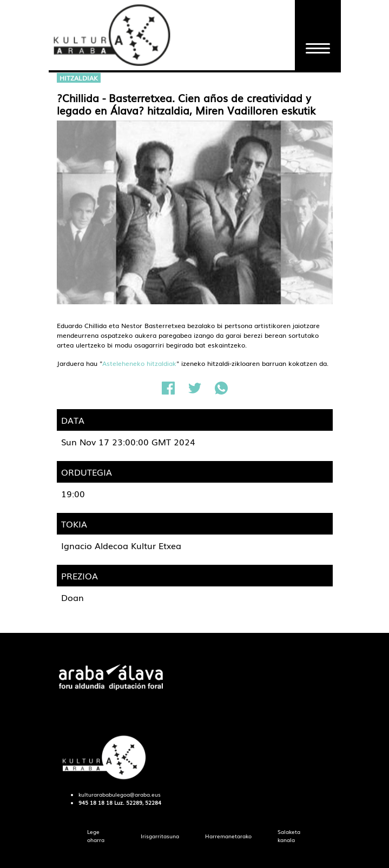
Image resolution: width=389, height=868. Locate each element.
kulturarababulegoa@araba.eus (120, 794)
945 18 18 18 (95, 803)
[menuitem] (101, 836)
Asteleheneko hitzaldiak (139, 363)
